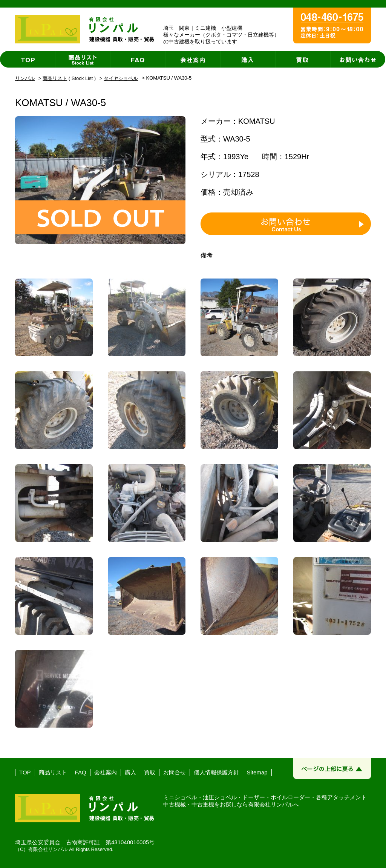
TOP (25, 772)
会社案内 (106, 772)
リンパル (25, 78)
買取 (150, 772)
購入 (130, 772)
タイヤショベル (121, 78)
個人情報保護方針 (216, 772)
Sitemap (257, 772)
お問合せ (175, 772)
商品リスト (55, 78)
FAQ (81, 772)
